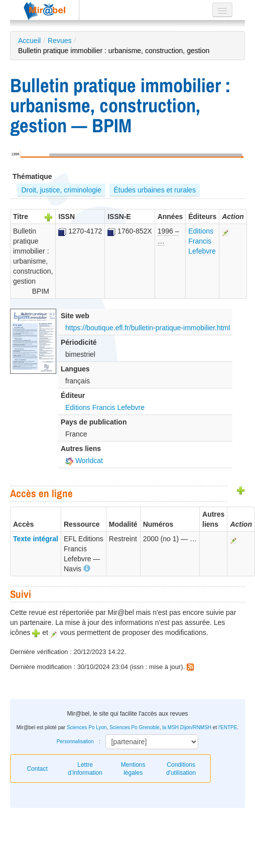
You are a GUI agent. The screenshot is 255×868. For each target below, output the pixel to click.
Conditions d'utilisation (181, 769)
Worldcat (84, 461)
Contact (37, 769)
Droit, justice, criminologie (61, 190)
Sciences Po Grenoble (135, 727)
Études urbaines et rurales (154, 190)
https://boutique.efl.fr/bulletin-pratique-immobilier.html (148, 328)
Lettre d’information (85, 769)
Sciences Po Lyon (87, 727)
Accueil (29, 41)
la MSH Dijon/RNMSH (187, 727)
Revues (59, 41)
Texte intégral (36, 539)
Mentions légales (133, 769)
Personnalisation (75, 741)
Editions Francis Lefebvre (202, 241)
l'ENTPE (228, 727)
